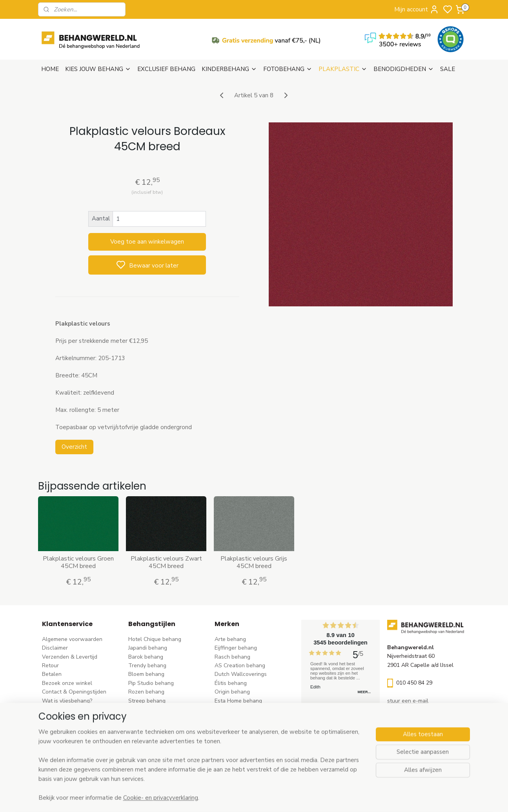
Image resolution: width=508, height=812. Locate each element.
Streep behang (147, 701)
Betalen (52, 674)
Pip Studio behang (151, 683)
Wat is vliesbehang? (67, 701)
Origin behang (232, 692)
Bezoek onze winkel (67, 683)
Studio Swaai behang (241, 753)
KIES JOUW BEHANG (98, 69)
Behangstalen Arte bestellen (78, 709)
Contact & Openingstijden (74, 692)
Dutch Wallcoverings (241, 674)
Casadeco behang (237, 745)
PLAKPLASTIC (343, 69)
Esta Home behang (238, 701)
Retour (50, 665)
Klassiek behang (149, 718)
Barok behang (146, 657)
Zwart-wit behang (151, 727)
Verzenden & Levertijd (70, 657)
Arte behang (230, 639)
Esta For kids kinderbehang (248, 709)
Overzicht (74, 447)
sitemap (289, 798)
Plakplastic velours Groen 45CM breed (78, 563)
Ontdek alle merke (240, 762)
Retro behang (145, 745)
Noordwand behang (239, 727)
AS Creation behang (240, 665)
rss (303, 798)
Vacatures (55, 727)
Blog (48, 718)
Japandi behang (148, 648)
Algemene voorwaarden (72, 639)
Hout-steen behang (153, 736)
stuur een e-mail (408, 701)
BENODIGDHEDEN (404, 69)
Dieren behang (147, 753)
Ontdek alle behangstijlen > (167, 762)
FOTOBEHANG (288, 69)
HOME (50, 69)
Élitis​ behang (231, 683)
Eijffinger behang (236, 648)
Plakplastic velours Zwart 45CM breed (166, 563)
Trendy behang (147, 665)
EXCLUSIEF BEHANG (166, 69)
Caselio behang (234, 736)
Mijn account (417, 9)
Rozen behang (146, 692)
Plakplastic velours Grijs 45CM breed (254, 563)
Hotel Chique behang (155, 639)
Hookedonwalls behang (244, 718)
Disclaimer (55, 648)
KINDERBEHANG (229, 69)
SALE (448, 69)
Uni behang (143, 709)
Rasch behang (232, 657)
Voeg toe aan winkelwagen (147, 242)
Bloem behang (146, 674)
